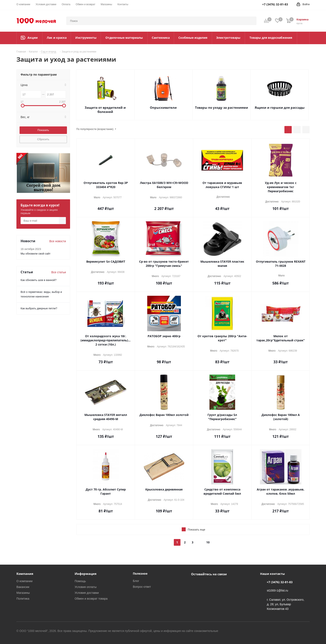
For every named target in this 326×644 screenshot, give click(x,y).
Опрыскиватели (163, 107)
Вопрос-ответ (142, 587)
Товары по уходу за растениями (222, 107)
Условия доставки (87, 593)
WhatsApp (206, 584)
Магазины (23, 593)
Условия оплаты (86, 587)
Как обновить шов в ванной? (38, 280)
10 (208, 542)
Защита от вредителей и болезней (105, 110)
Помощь (80, 581)
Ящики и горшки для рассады (280, 107)
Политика (23, 598)
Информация (86, 574)
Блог (136, 581)
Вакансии (23, 587)
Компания (25, 574)
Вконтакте (195, 584)
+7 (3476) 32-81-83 (280, 582)
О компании (24, 581)
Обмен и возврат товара (91, 598)
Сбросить (43, 139)
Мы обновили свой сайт (36, 253)
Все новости (58, 241)
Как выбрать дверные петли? (39, 308)
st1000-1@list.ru (277, 590)
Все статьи (59, 272)
